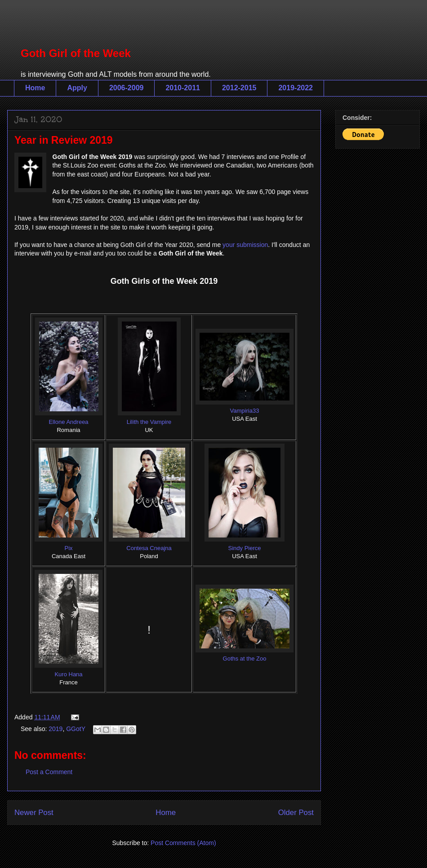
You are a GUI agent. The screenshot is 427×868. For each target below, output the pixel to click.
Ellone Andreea (68, 422)
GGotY (76, 729)
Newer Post (34, 813)
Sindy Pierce (245, 548)
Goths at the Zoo (245, 659)
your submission (245, 245)
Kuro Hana (68, 674)
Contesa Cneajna (149, 548)
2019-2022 (296, 88)
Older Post (296, 813)
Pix (68, 548)
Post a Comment (49, 772)
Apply (77, 88)
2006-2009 (127, 88)
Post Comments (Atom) (183, 843)
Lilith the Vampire (149, 422)
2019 (56, 729)
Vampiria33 (245, 411)
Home (35, 88)
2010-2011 (183, 88)
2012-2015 (239, 88)
